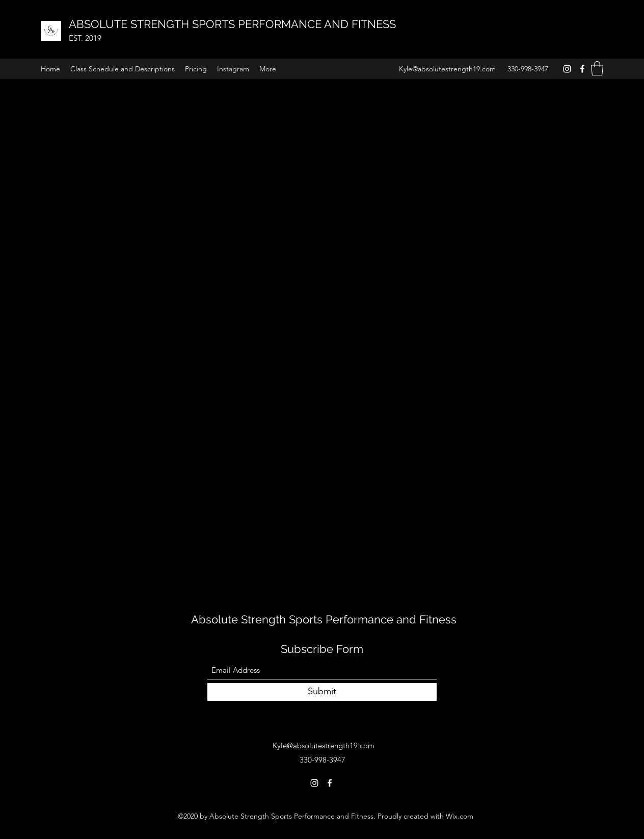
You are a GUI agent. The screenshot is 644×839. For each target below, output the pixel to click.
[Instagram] (567, 69)
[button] (597, 69)
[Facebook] (582, 69)
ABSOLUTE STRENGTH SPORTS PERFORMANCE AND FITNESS (234, 24)
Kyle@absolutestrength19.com (447, 69)
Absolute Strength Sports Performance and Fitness (325, 619)
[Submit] (322, 692)
